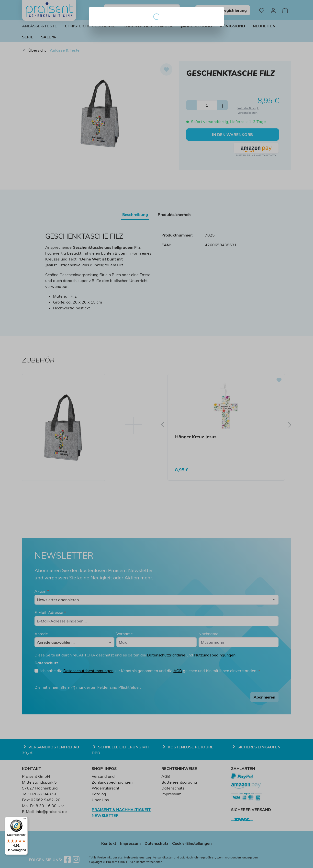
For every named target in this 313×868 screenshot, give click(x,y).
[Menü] (25, 820)
